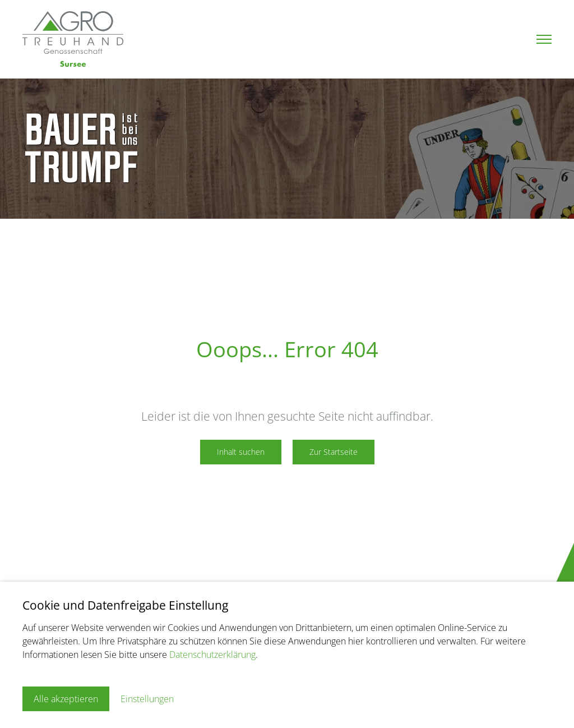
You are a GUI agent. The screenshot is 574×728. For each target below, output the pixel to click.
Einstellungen (147, 699)
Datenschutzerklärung (212, 655)
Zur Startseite (334, 452)
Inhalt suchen (241, 452)
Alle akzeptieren (66, 699)
